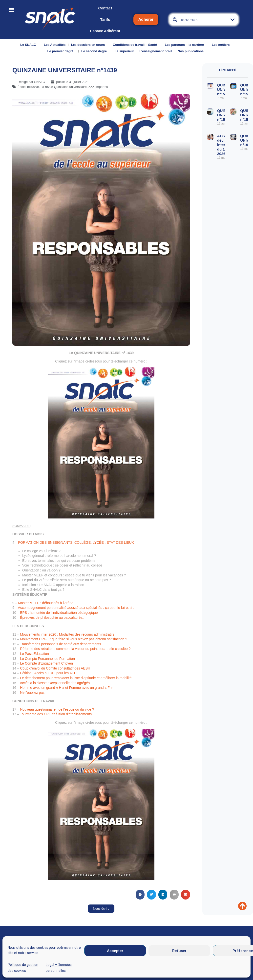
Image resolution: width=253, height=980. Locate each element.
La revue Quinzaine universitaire (63, 87)
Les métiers (222, 45)
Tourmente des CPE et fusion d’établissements (56, 714)
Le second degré (95, 51)
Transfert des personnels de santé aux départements (61, 644)
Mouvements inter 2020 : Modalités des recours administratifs (67, 634)
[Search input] (204, 20)
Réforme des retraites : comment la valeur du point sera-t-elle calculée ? (75, 649)
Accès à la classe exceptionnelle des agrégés (55, 683)
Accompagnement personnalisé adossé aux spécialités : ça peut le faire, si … (77, 608)
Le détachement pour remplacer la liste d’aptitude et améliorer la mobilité (76, 678)
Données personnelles (199, 964)
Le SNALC (29, 45)
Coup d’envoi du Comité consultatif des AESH (55, 668)
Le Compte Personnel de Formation (47, 659)
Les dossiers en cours (89, 45)
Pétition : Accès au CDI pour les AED (48, 673)
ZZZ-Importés (98, 87)
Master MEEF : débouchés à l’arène (46, 603)
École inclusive (28, 87)
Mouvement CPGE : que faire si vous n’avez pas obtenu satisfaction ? (74, 639)
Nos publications (192, 51)
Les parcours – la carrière (186, 45)
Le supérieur (124, 51)
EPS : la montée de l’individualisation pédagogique (59, 613)
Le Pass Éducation (34, 654)
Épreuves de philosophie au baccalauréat (52, 618)
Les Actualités (55, 45)
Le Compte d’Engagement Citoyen (46, 663)
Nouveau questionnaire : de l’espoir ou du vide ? (57, 709)
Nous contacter (49, 963)
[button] (140, 895)
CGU (169, 964)
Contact (105, 8)
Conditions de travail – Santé (136, 45)
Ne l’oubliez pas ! (33, 693)
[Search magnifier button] (175, 20)
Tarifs (105, 19)
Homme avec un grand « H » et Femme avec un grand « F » (66, 688)
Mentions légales (144, 964)
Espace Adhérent (105, 31)
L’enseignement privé (156, 51)
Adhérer (146, 19)
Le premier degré (62, 51)
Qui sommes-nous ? (20, 964)
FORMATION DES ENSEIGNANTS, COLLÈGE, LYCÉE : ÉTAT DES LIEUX (76, 542)
